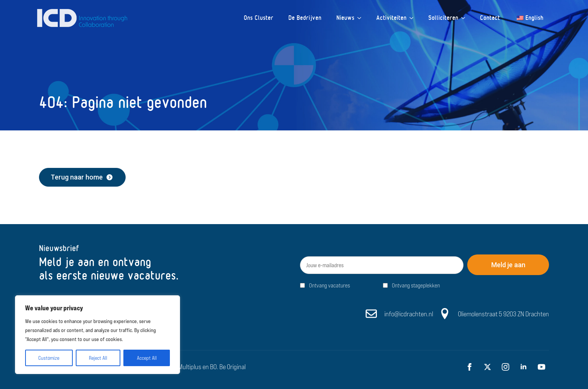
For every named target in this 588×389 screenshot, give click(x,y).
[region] (97, 335)
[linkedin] (523, 367)
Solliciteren (443, 18)
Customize (49, 358)
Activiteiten (391, 18)
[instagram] (505, 367)
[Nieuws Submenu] (361, 18)
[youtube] (541, 367)
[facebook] (469, 367)
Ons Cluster (259, 18)
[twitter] (487, 367)
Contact (490, 18)
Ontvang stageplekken (416, 285)
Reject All (98, 358)
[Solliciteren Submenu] (465, 18)
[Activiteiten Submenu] (414, 18)
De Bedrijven (305, 18)
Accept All (147, 358)
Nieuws (345, 18)
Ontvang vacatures (329, 285)
